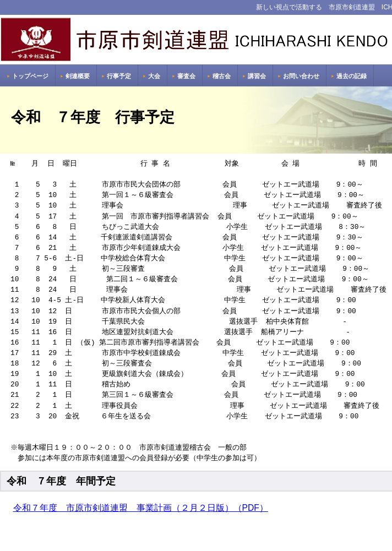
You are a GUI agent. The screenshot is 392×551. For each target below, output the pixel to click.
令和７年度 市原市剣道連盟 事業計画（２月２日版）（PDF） (141, 508)
